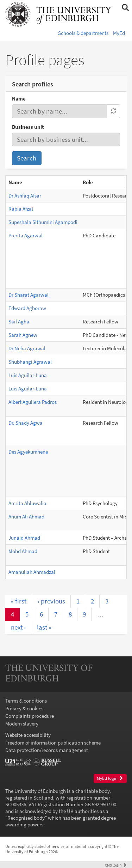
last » (44, 627)
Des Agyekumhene (28, 452)
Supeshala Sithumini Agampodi (43, 222)
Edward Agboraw (27, 308)
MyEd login (110, 778)
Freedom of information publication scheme (53, 743)
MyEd (119, 33)
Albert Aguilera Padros (33, 402)
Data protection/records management (47, 750)
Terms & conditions (26, 701)
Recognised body (26, 818)
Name (19, 99)
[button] (125, 8)
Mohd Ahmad (23, 551)
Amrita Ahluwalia (27, 503)
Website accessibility (28, 735)
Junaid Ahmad (24, 538)
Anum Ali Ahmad (26, 517)
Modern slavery (22, 724)
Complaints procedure (30, 716)
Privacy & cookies (24, 708)
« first (19, 601)
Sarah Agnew (23, 335)
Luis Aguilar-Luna (28, 375)
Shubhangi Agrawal (30, 362)
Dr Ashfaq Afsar (25, 196)
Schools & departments (83, 33)
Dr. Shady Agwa (26, 423)
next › (18, 627)
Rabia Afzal (21, 209)
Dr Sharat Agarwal (29, 295)
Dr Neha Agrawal (27, 348)
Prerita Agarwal (26, 235)
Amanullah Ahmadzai (32, 572)
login (116, 865)
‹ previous (51, 601)
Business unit (28, 127)
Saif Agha (19, 321)
